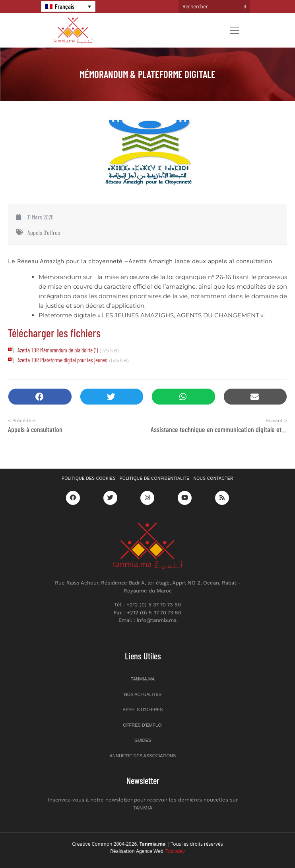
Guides (143, 740)
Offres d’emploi (143, 725)
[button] (40, 397)
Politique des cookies (89, 478)
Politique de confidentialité (155, 478)
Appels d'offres (44, 232)
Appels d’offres (143, 710)
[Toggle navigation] (235, 30)
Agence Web (160, 851)
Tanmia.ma (143, 679)
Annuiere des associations (143, 756)
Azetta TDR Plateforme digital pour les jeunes (62, 360)
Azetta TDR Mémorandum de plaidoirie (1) (58, 350)
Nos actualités (143, 694)
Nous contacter (213, 478)
